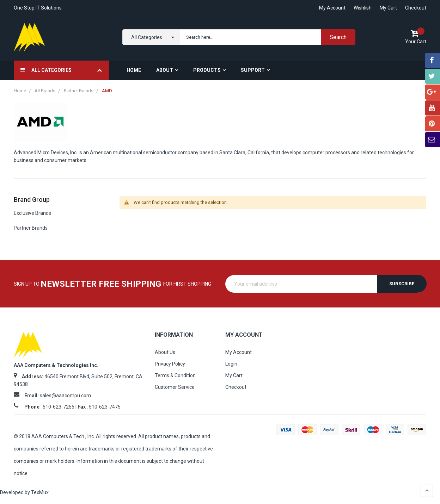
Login (231, 364)
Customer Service (175, 387)
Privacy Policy (170, 364)
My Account (239, 352)
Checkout (416, 8)
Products (207, 70)
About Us (165, 352)
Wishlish (363, 8)
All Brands (45, 91)
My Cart (388, 8)
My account (332, 8)
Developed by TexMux (24, 492)
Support (253, 70)
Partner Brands (79, 91)
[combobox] (266, 37)
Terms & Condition (175, 375)
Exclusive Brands (32, 213)
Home (20, 91)
